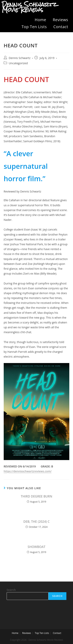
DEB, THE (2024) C (36, 522)
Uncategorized (18, 63)
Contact (61, 27)
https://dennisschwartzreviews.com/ (28, 471)
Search (11, 590)
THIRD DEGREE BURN (37, 496)
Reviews (60, 20)
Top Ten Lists (34, 27)
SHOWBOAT (36, 547)
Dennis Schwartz (20, 58)
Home (40, 20)
